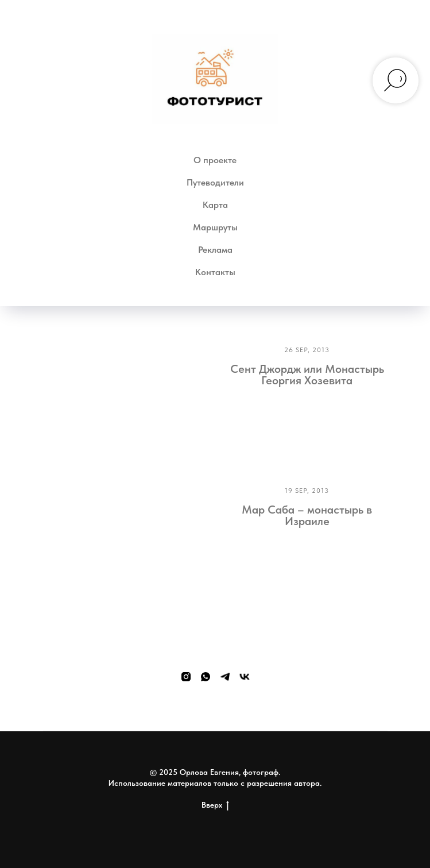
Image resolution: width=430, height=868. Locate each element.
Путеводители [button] (215, 182)
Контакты (215, 272)
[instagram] (186, 677)
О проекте (215, 160)
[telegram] (225, 677)
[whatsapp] (206, 677)
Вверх (215, 805)
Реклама (215, 250)
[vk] (245, 677)
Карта (215, 205)
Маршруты (215, 227)
